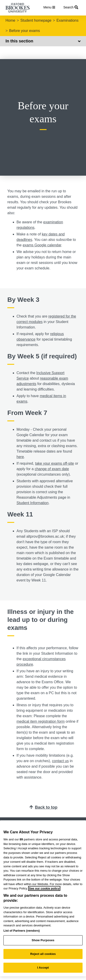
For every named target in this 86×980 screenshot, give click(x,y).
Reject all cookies (43, 954)
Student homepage (36, 20)
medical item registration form (41, 721)
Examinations (67, 20)
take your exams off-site (55, 463)
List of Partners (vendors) (22, 931)
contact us (60, 761)
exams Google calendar (42, 245)
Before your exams (25, 31)
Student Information (33, 503)
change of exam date (52, 469)
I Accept (43, 968)
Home (10, 20)
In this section (43, 41)
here (20, 457)
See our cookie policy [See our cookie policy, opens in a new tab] (44, 888)
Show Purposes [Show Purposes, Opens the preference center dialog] (43, 940)
